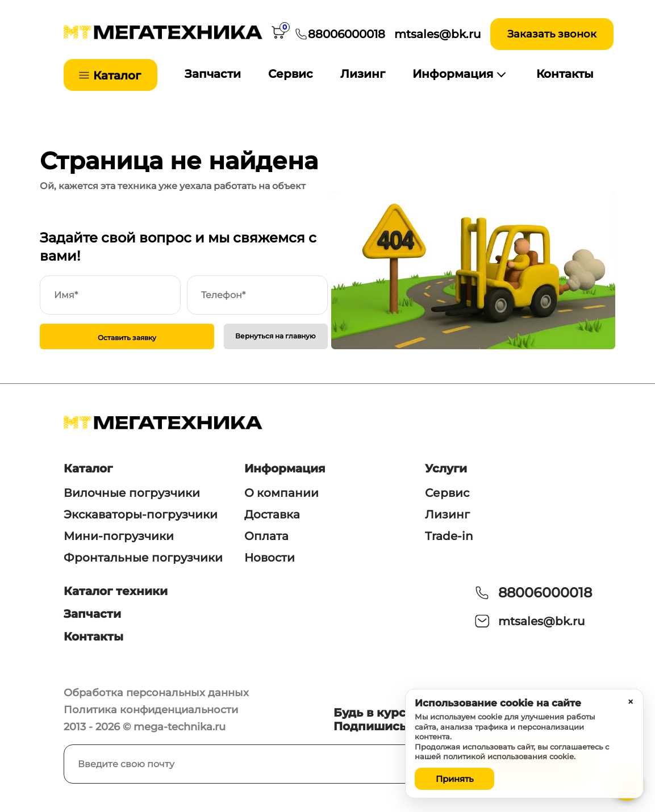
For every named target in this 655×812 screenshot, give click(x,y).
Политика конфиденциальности (151, 710)
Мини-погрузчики (119, 536)
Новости (270, 558)
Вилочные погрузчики (132, 493)
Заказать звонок (552, 34)
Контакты (565, 74)
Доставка (272, 514)
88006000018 (545, 593)
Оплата (266, 536)
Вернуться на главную (276, 336)
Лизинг (363, 74)
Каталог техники (116, 591)
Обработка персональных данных (156, 693)
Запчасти (213, 74)
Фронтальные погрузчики (143, 558)
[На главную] (163, 36)
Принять (455, 779)
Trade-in (449, 536)
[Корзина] (278, 34)
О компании (281, 493)
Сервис (291, 74)
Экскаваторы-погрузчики (141, 514)
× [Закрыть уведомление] (631, 702)
